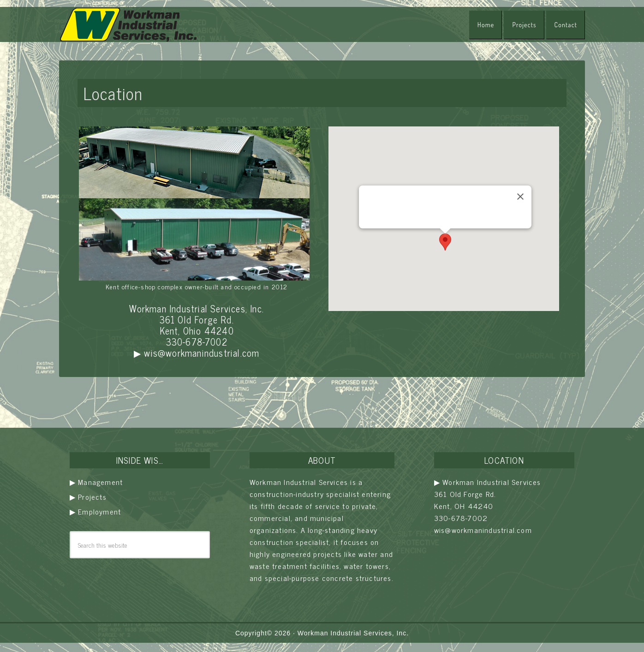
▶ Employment (95, 511)
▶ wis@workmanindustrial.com (197, 353)
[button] (445, 242)
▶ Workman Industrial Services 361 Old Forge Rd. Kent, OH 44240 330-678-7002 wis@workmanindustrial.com (488, 506)
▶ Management (96, 482)
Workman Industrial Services (128, 24)
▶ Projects (88, 496)
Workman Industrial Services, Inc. (353, 633)
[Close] (520, 197)
